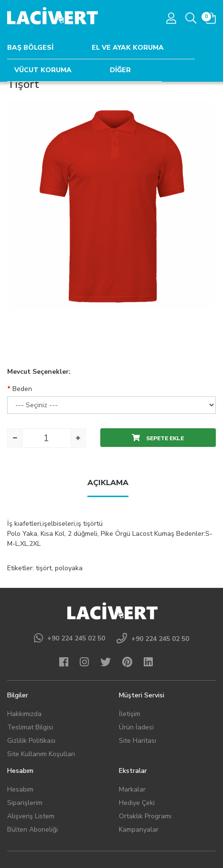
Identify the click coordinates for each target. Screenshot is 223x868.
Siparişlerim (25, 803)
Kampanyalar (139, 830)
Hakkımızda (24, 714)
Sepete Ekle (158, 438)
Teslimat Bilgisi (30, 727)
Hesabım (20, 789)
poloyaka (69, 568)
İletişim (130, 714)
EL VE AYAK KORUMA (128, 48)
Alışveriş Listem (31, 816)
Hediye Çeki (137, 803)
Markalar (132, 789)
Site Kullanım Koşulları (41, 754)
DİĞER (120, 70)
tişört (44, 568)
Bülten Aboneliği (32, 830)
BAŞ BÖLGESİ (30, 48)
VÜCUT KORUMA (43, 70)
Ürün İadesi (136, 727)
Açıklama (108, 483)
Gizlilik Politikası (31, 741)
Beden (22, 389)
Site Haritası (138, 741)
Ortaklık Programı (145, 816)
